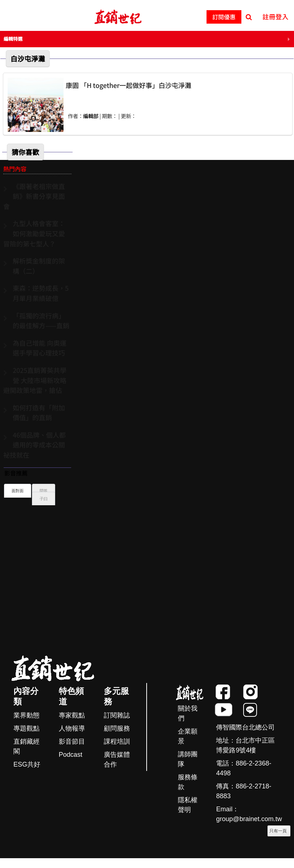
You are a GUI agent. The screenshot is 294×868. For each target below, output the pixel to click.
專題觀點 (26, 728)
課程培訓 (117, 742)
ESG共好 (27, 764)
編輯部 (91, 116)
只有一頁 (278, 831)
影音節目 (72, 742)
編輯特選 (13, 39)
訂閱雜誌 (117, 715)
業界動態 (26, 715)
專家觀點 (72, 715)
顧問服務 (117, 728)
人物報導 (72, 728)
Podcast (71, 755)
